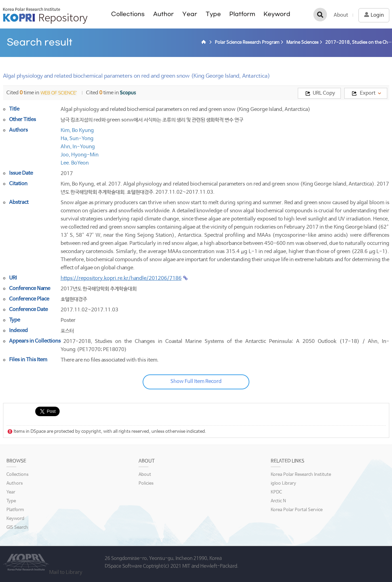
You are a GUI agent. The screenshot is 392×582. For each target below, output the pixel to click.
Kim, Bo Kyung (77, 130)
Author (163, 14)
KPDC (276, 492)
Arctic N (278, 501)
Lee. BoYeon (75, 163)
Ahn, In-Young (78, 147)
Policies (146, 483)
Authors (15, 483)
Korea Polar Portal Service (297, 510)
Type (213, 14)
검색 (320, 15)
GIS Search (17, 528)
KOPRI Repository (45, 16)
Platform (242, 14)
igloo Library (283, 483)
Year (190, 14)
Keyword (277, 14)
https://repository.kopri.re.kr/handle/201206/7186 (121, 278)
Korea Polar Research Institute (301, 475)
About (341, 15)
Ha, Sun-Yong (77, 139)
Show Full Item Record (196, 381)
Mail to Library (66, 572)
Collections (128, 14)
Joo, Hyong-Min (80, 155)
